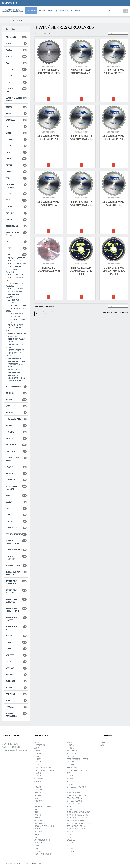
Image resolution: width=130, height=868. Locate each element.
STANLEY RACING (16, 565)
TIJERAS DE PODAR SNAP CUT (16, 573)
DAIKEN (16, 152)
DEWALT (16, 159)
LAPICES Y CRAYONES (16, 314)
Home (5, 21)
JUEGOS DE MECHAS (16, 350)
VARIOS (11, 342)
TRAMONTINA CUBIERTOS (16, 600)
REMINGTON (16, 480)
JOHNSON (16, 393)
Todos (37, 742)
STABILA (16, 521)
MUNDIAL (16, 432)
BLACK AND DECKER (16, 90)
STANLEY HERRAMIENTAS (16, 542)
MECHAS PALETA (14, 372)
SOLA (16, 515)
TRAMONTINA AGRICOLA (16, 591)
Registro (102, 745)
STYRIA (16, 701)
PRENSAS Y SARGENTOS (17, 333)
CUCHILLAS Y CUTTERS (17, 305)
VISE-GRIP (16, 662)
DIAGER (16, 165)
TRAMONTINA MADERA (16, 619)
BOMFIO (16, 107)
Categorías (9, 29)
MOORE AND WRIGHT (16, 419)
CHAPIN (16, 126)
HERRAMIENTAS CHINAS (16, 234)
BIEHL (16, 82)
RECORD (16, 473)
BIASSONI (16, 76)
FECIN (16, 194)
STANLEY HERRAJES (16, 534)
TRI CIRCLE (16, 636)
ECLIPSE (16, 178)
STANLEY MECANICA (16, 558)
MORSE (16, 426)
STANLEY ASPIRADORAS (16, 715)
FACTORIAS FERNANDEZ (16, 186)
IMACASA (16, 707)
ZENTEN (16, 675)
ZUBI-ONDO (16, 681)
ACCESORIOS (16, 37)
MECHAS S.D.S (13, 375)
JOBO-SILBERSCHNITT (16, 387)
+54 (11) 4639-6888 (12, 747)
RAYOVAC (16, 467)
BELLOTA (16, 69)
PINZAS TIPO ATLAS (15, 325)
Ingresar (102, 742)
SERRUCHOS (13, 336)
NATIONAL (16, 438)
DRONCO (16, 172)
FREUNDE (16, 213)
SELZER (16, 502)
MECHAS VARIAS (14, 358)
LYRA (16, 406)
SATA (16, 496)
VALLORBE (16, 655)
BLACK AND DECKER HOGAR (16, 99)
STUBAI (16, 688)
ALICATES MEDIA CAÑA (17, 264)
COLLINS (16, 139)
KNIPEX (16, 400)
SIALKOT (16, 508)
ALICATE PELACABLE (16, 289)
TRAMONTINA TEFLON (16, 628)
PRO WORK (16, 694)
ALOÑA (16, 50)
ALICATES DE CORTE (16, 261)
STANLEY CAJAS (16, 528)
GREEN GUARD (16, 226)
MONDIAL (16, 413)
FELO (16, 200)
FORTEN (16, 207)
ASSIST (16, 63)
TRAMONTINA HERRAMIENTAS (16, 610)
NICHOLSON (16, 445)
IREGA (16, 248)
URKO (16, 649)
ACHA (16, 44)
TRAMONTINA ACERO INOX (16, 582)
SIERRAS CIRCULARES (16, 339)
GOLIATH (16, 220)
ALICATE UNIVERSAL (16, 275)
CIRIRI (16, 133)
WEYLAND (16, 668)
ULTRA (16, 642)
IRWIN (16, 255)
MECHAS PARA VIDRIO (17, 378)
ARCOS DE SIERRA (15, 292)
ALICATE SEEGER (14, 266)
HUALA (16, 242)
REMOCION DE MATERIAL (16, 488)
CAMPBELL (16, 120)
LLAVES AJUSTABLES (16, 317)
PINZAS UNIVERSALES (16, 258)
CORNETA (16, 146)
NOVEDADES (16, 451)
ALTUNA (16, 56)
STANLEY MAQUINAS (16, 550)
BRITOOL (16, 114)
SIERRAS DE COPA (15, 381)
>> (55, 314)
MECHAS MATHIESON (16, 361)
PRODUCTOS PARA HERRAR (16, 459)
